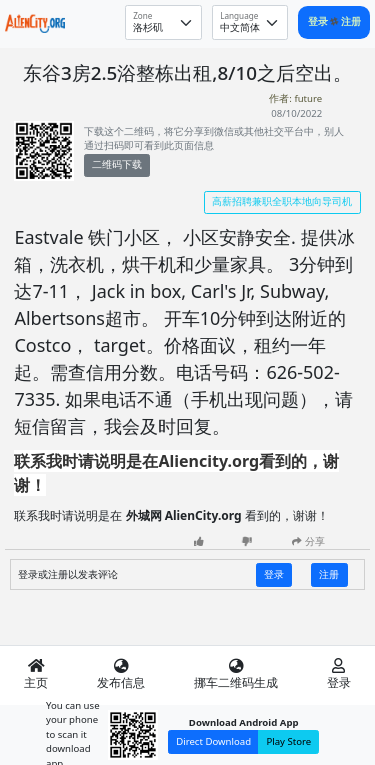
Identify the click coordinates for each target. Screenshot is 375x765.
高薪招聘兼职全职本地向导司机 (282, 201)
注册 (351, 21)
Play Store (288, 741)
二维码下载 (117, 164)
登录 (319, 21)
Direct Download (213, 741)
